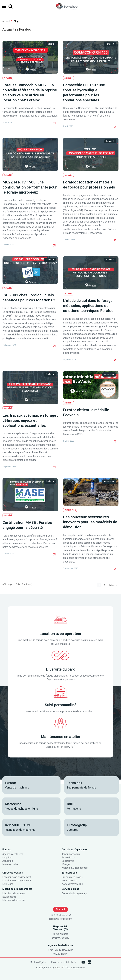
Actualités (8, 861)
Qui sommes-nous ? (72, 878)
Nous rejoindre (10, 865)
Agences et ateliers (13, 854)
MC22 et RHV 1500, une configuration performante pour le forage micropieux (30, 187)
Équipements (9, 897)
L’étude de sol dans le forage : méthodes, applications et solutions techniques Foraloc (89, 306)
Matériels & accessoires (75, 868)
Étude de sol (68, 858)
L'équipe (7, 858)
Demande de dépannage (75, 894)
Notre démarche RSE (73, 884)
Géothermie (68, 861)
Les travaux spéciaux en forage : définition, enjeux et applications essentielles (30, 420)
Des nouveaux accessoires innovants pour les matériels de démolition (90, 522)
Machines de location (14, 894)
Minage (66, 865)
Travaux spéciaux (71, 854)
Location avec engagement (17, 881)
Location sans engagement (17, 878)
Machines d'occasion (13, 901)
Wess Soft (60, 968)
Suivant (112, 585)
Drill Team (8, 884)
